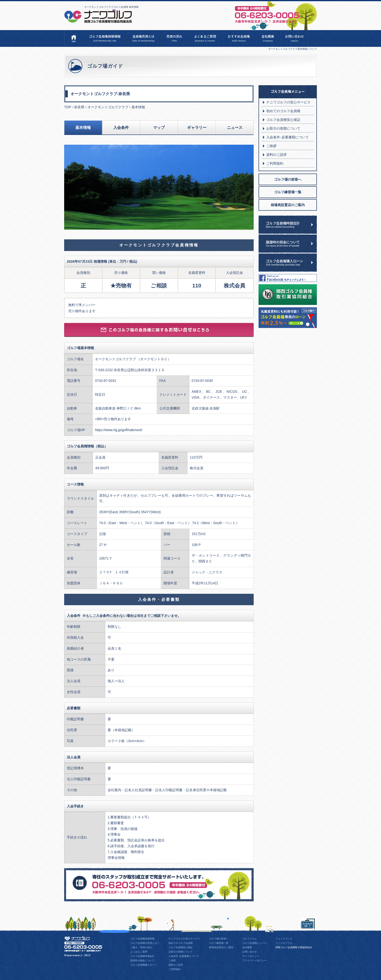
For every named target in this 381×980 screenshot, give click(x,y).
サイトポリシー (251, 956)
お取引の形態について (283, 128)
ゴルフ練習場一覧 (288, 192)
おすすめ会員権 (239, 38)
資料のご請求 (277, 155)
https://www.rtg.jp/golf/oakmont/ (119, 430)
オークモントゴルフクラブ (108, 107)
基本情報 (83, 128)
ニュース (235, 128)
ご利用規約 (275, 163)
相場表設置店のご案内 (288, 205)
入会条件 (121, 128)
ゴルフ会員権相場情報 (105, 38)
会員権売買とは (143, 38)
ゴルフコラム (250, 939)
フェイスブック (284, 939)
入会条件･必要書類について (288, 137)
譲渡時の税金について (291, 243)
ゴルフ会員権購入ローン (291, 262)
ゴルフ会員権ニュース (254, 943)
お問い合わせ (294, 38)
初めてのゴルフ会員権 (283, 111)
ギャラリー (197, 128)
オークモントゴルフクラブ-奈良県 (100, 94)
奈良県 (79, 107)
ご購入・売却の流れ (141, 947)
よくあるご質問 (205, 38)
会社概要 (268, 38)
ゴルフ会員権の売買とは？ (145, 943)
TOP (68, 107)
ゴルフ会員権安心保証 (283, 120)
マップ (159, 128)
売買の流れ (174, 38)
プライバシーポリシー (254, 960)
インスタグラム (284, 943)
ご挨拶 (271, 146)
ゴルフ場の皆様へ (288, 179)
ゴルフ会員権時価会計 (291, 224)
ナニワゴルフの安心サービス (288, 102)
